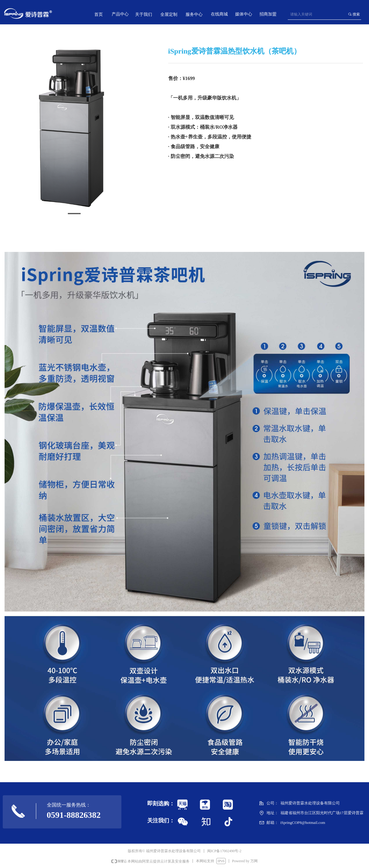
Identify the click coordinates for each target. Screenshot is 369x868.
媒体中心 (244, 14)
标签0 (183, 821)
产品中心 (120, 14)
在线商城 (219, 14)
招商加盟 (268, 14)
